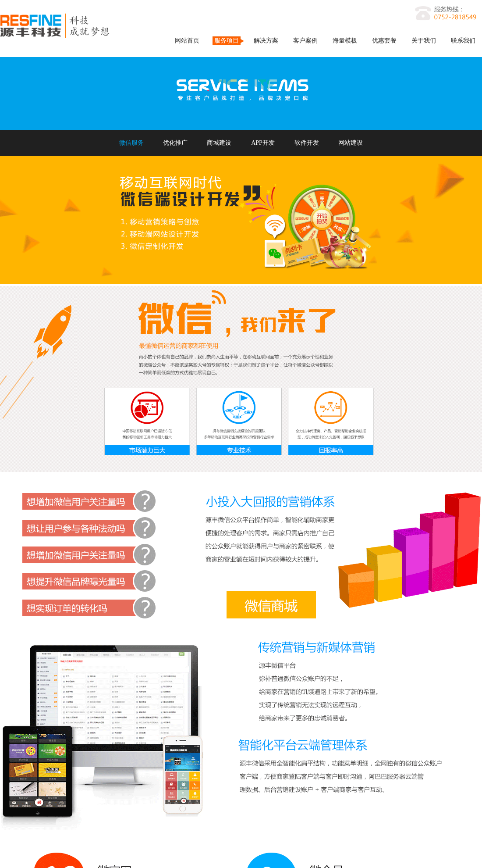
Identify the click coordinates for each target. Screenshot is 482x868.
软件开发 (307, 143)
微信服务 (131, 143)
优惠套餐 (384, 41)
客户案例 (305, 41)
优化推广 (175, 143)
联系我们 (463, 41)
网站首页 (187, 41)
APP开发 (263, 143)
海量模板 (345, 41)
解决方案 (266, 41)
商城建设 (219, 143)
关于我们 (424, 41)
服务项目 (227, 41)
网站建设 (351, 143)
